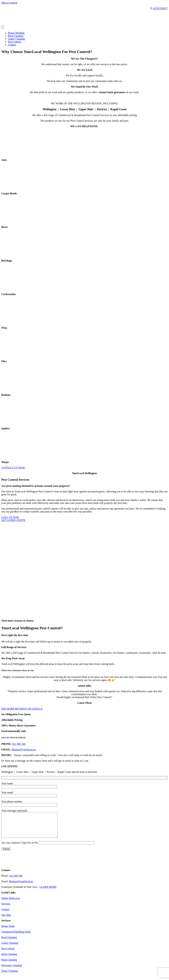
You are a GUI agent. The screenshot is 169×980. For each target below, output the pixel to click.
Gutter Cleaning (16, 39)
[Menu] (3, 27)
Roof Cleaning (16, 36)
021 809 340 (19, 744)
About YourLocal (10, 903)
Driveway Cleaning (12, 970)
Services (6, 909)
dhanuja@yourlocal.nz (24, 750)
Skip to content (9, 3)
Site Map (6, 920)
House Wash (8, 931)
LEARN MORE (48, 892)
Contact (12, 45)
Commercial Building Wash (16, 937)
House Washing (16, 33)
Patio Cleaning (9, 965)
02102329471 (160, 8)
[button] (84, 706)
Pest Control (15, 42)
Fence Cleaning (10, 976)
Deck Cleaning (9, 959)
